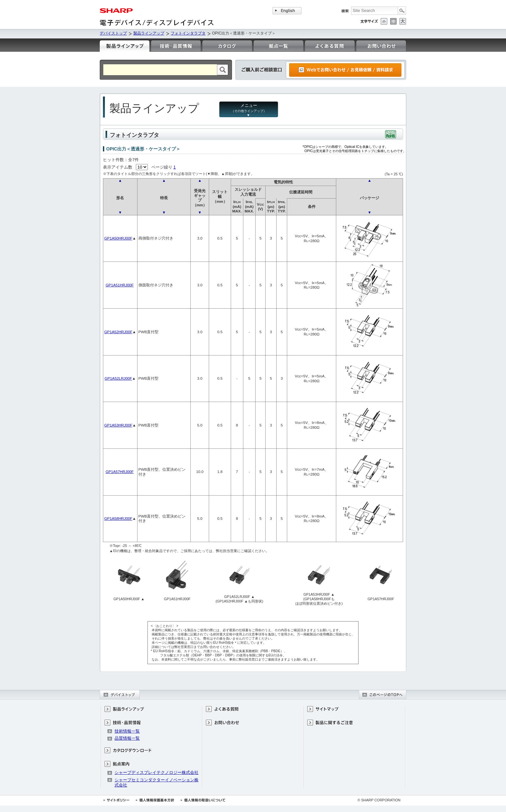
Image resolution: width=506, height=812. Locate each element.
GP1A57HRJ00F (120, 472)
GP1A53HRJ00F (118, 425)
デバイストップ (113, 33)
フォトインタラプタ (188, 33)
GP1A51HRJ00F (120, 285)
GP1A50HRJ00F (118, 238)
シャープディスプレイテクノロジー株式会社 (157, 772)
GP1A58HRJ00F (118, 518)
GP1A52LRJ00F (118, 378)
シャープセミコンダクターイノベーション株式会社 (157, 782)
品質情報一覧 (127, 738)
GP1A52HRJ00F (118, 332)
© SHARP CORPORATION (379, 800)
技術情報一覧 (127, 731)
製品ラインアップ (149, 33)
